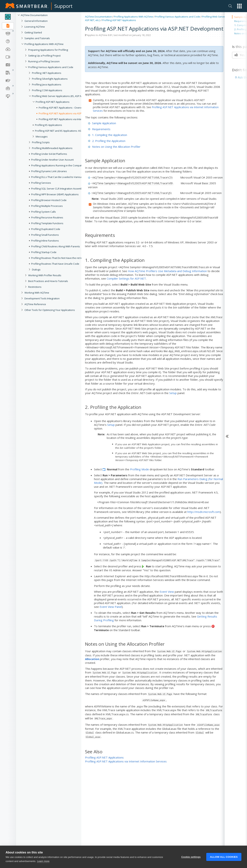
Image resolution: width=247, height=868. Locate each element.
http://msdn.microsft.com (204, 512)
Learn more (43, 862)
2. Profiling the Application (107, 141)
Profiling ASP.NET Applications (119, 20)
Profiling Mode (139, 469)
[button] (239, 6)
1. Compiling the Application (108, 135)
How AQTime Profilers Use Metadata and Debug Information (167, 271)
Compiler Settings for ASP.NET (126, 278)
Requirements (99, 129)
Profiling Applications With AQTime (133, 17)
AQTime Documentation (34, 15)
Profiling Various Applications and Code (178, 17)
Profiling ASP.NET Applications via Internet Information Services (126, 761)
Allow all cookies (224, 858)
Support (63, 6)
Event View (167, 592)
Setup (173, 393)
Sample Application (102, 123)
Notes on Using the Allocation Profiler (114, 147)
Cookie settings (191, 858)
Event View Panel (111, 607)
